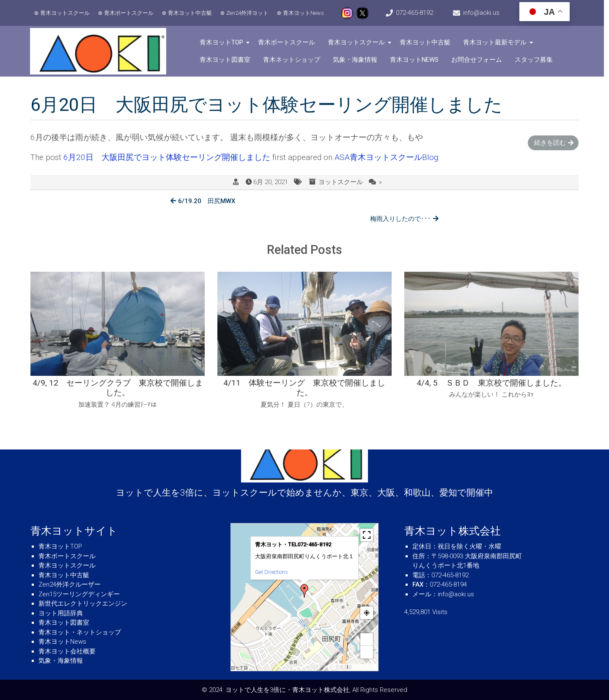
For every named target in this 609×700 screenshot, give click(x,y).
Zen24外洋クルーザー (70, 584)
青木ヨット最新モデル (497, 42)
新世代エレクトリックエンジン (83, 604)
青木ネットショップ (293, 60)
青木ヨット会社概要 (67, 651)
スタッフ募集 (535, 60)
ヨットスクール (341, 182)
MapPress (338, 667)
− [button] (367, 652)
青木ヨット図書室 (227, 60)
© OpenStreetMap (363, 667)
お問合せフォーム (478, 60)
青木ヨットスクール (65, 13)
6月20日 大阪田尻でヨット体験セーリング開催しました (167, 158)
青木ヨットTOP (223, 42)
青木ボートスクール (129, 13)
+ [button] (367, 639)
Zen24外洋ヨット (248, 13)
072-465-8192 (417, 13)
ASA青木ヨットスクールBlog (386, 158)
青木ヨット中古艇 (190, 13)
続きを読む (550, 143)
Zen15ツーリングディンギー (79, 594)
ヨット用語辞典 (61, 613)
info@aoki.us (485, 13)
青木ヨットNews (304, 13)
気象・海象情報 (357, 60)
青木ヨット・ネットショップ (80, 632)
